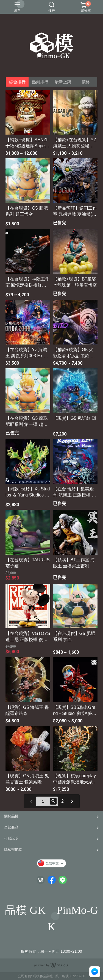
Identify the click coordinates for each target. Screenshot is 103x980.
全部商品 (11, 827)
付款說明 (11, 838)
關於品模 (11, 816)
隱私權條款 (13, 849)
